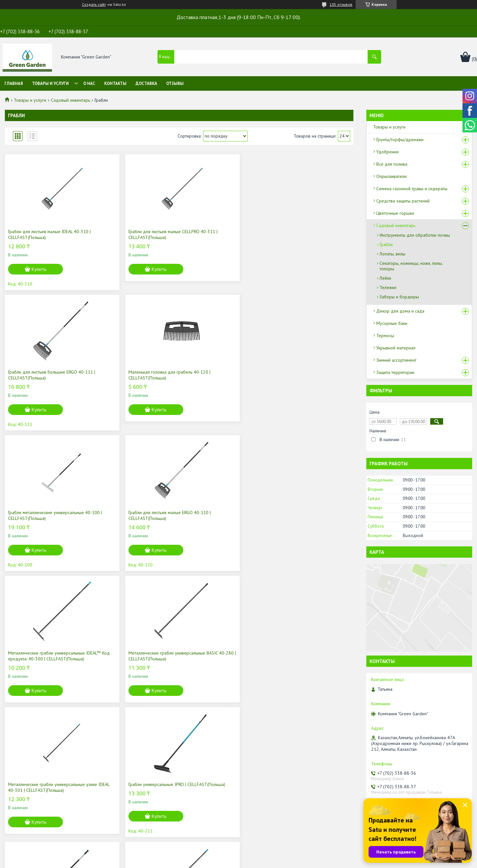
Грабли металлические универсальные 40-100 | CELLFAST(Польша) (46, 375)
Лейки (385, 278)
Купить (39, 269)
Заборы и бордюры (399, 297)
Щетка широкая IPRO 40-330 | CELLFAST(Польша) (126, 656)
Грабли (386, 244)
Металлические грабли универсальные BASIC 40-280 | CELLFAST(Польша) (304, 378)
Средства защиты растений (403, 201)
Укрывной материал (396, 348)
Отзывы (175, 83)
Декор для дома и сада (400, 311)
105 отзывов (341, 4)
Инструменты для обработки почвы (415, 235)
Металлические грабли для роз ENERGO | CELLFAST (216, 515)
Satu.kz (267, 856)
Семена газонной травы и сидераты (412, 189)
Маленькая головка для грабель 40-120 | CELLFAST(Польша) (310, 234)
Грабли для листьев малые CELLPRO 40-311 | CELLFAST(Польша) (132, 234)
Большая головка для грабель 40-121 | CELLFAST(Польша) (46, 656)
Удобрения (387, 152)
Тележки (388, 287)
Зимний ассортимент (396, 360)
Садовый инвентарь (71, 100)
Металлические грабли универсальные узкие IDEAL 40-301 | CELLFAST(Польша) (45, 518)
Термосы (385, 336)
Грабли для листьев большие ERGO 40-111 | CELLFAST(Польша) (220, 234)
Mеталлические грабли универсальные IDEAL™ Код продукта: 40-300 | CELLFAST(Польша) (223, 378)
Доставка (146, 83)
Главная (14, 83)
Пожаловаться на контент (263, 862)
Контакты (115, 83)
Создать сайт (94, 5)
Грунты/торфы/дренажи (400, 139)
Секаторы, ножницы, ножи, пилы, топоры (411, 266)
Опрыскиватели (391, 176)
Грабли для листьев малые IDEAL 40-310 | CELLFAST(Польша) (44, 234)
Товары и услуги (50, 83)
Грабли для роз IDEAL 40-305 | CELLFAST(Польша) (304, 515)
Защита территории (395, 372)
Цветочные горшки (395, 213)
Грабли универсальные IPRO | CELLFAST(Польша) (125, 515)
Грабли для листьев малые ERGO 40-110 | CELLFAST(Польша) (133, 375)
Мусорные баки (392, 323)
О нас (89, 83)
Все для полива (392, 164)
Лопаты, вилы (392, 254)
